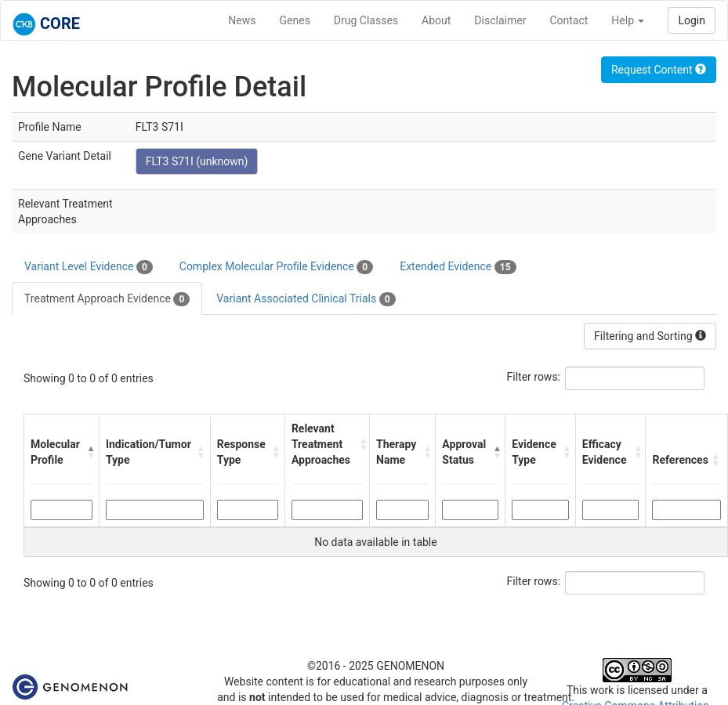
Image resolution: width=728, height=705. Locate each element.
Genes (295, 20)
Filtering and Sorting (650, 336)
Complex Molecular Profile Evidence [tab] (276, 267)
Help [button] (628, 20)
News (242, 20)
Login (692, 20)
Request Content (659, 70)
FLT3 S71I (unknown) (197, 161)
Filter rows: (534, 377)
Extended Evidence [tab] (458, 267)
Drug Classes (366, 20)
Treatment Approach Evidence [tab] (107, 299)
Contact (569, 20)
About (436, 20)
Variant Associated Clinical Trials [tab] (306, 299)
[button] (89, 452)
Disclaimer (500, 20)
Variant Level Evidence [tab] (89, 267)
